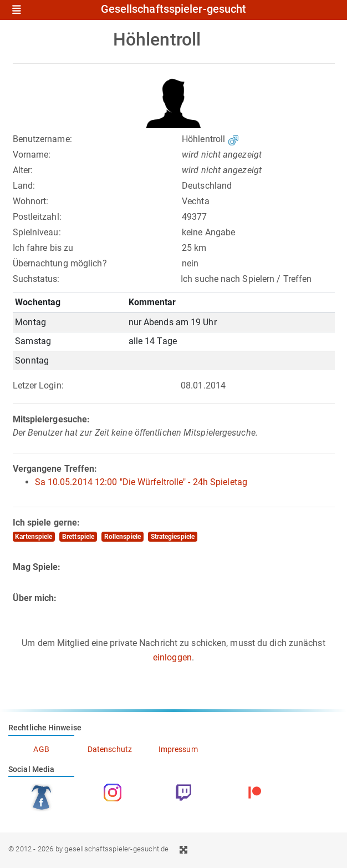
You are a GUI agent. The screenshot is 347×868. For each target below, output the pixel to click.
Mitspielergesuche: (52, 419)
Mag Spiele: (37, 567)
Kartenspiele (34, 537)
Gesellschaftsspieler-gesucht (174, 9)
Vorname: (32, 155)
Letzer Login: (38, 385)
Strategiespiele (173, 537)
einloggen (172, 657)
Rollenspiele (123, 537)
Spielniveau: (37, 232)
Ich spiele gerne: (47, 523)
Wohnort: (31, 201)
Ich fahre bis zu (43, 248)
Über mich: (35, 598)
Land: (24, 186)
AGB (41, 749)
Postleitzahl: (37, 217)
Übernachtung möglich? (60, 263)
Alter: (23, 170)
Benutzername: (42, 139)
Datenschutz (110, 749)
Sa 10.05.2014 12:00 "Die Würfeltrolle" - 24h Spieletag (141, 482)
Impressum (178, 749)
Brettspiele (78, 537)
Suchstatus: (36, 279)
